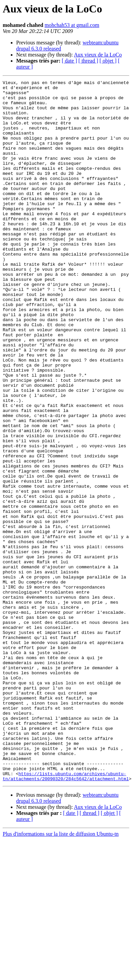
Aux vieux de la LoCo (98, 55)
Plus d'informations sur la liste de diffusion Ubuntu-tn (61, 974)
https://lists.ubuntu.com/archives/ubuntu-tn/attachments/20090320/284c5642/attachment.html (66, 916)
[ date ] (70, 61)
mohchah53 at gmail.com (72, 25)
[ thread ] (88, 61)
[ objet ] (108, 61)
